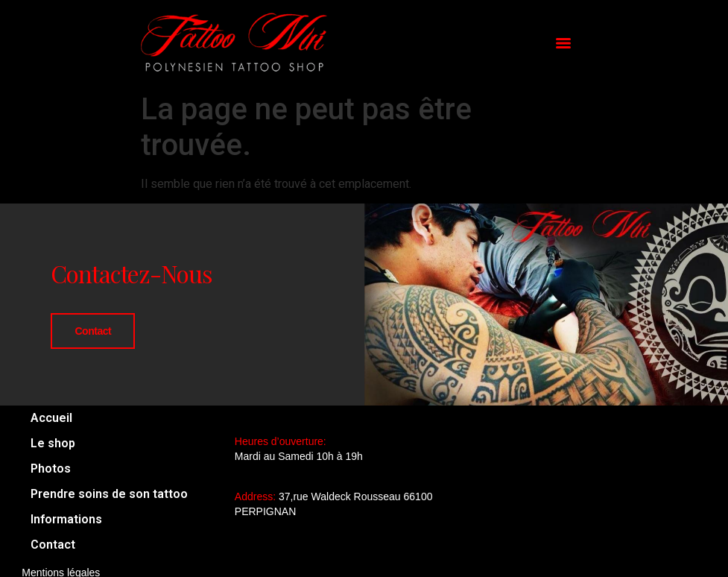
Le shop (53, 443)
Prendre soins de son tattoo (109, 494)
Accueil (51, 418)
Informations (66, 519)
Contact (93, 331)
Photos (51, 469)
